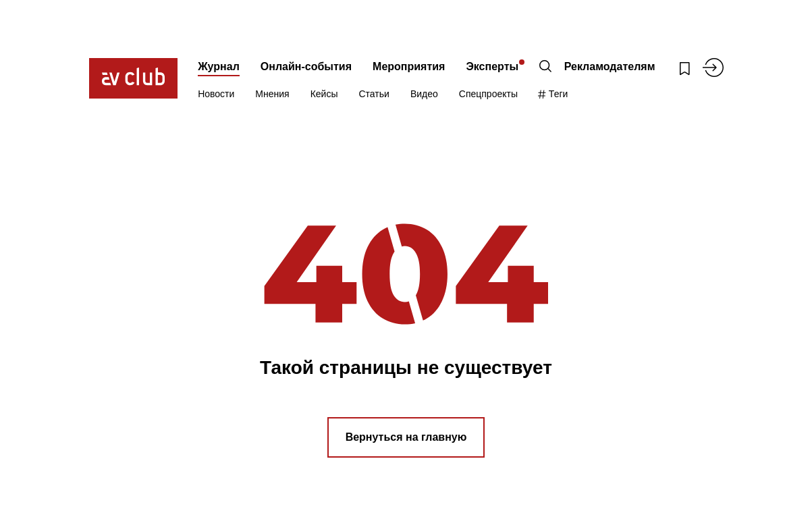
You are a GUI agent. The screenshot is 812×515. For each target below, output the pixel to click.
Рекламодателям (610, 66)
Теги (553, 94)
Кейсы (324, 94)
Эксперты (492, 66)
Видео (424, 94)
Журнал (219, 66)
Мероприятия (409, 66)
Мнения (272, 94)
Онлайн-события (306, 66)
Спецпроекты (488, 94)
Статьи (374, 94)
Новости (216, 94)
